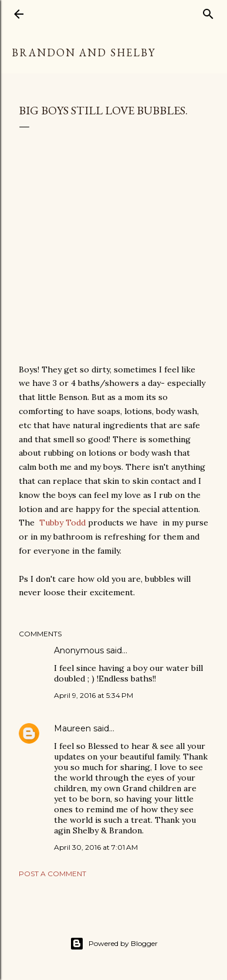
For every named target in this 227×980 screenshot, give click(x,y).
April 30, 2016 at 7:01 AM (96, 847)
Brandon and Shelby (84, 52)
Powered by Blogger (114, 944)
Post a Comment (52, 874)
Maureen (72, 728)
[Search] (208, 11)
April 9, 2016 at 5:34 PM (94, 695)
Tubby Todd (62, 523)
